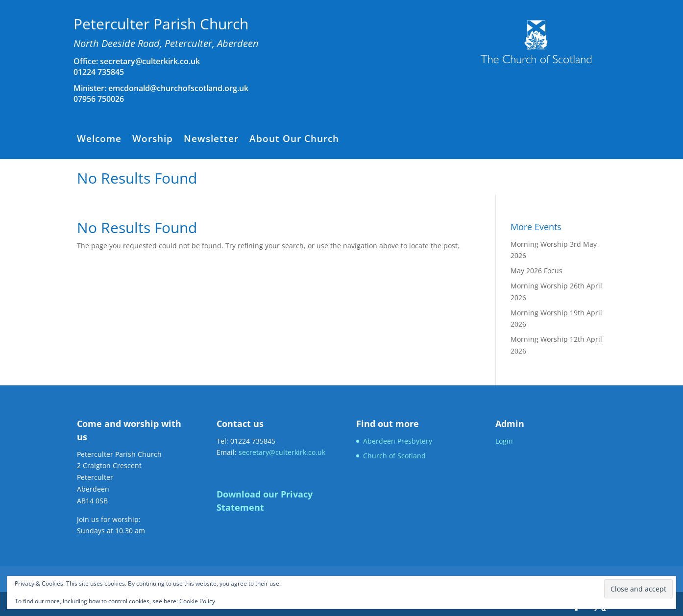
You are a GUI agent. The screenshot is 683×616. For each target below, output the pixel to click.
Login (504, 441)
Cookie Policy (197, 601)
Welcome (99, 140)
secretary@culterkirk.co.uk (149, 61)
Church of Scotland (394, 456)
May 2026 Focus (537, 271)
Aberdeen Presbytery (398, 441)
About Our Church (294, 140)
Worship (153, 140)
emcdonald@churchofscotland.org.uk (178, 88)
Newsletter (211, 140)
